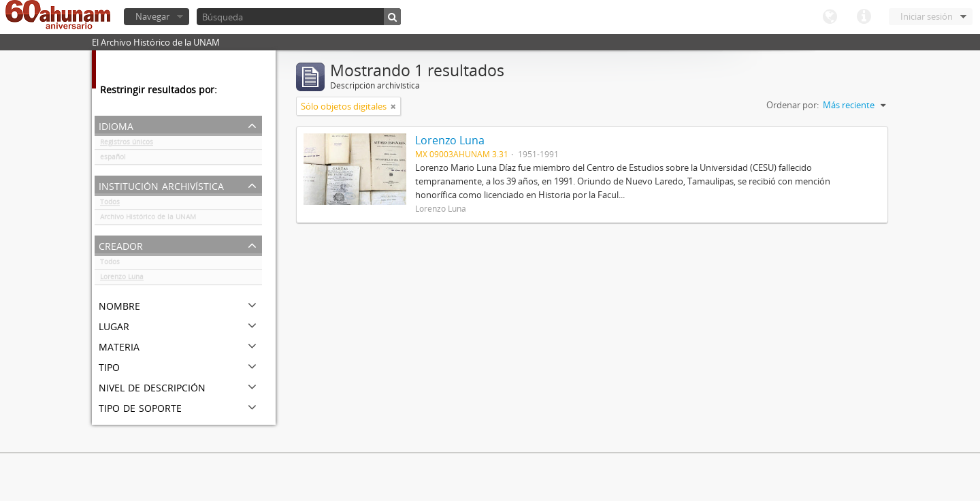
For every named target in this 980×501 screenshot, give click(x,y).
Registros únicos (127, 144)
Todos (110, 204)
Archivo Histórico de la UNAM (148, 219)
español (113, 159)
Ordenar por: (793, 105)
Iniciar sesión (927, 16)
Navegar (152, 16)
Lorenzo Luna (122, 279)
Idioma (830, 17)
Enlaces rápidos (864, 17)
